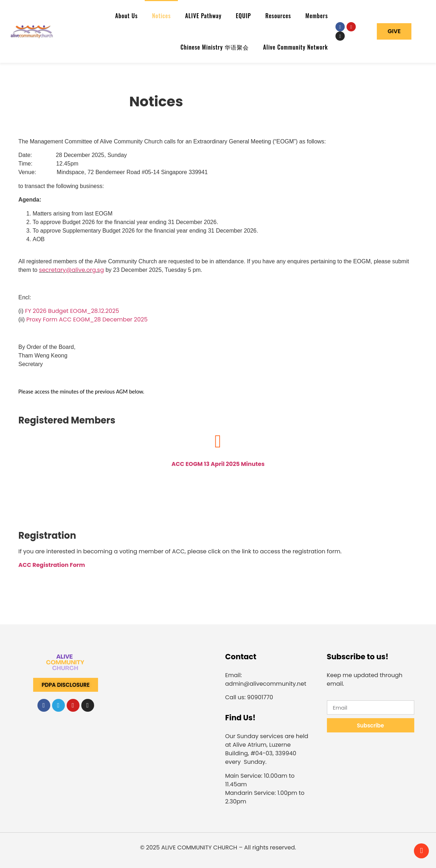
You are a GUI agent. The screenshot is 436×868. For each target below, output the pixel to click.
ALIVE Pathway (203, 16)
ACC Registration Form (52, 565)
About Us (126, 16)
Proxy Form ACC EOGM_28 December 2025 (87, 319)
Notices (161, 16)
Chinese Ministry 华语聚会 (215, 47)
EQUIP (243, 16)
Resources (278, 16)
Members (317, 16)
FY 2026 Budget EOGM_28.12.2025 (72, 311)
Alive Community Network (296, 47)
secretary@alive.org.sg (71, 270)
